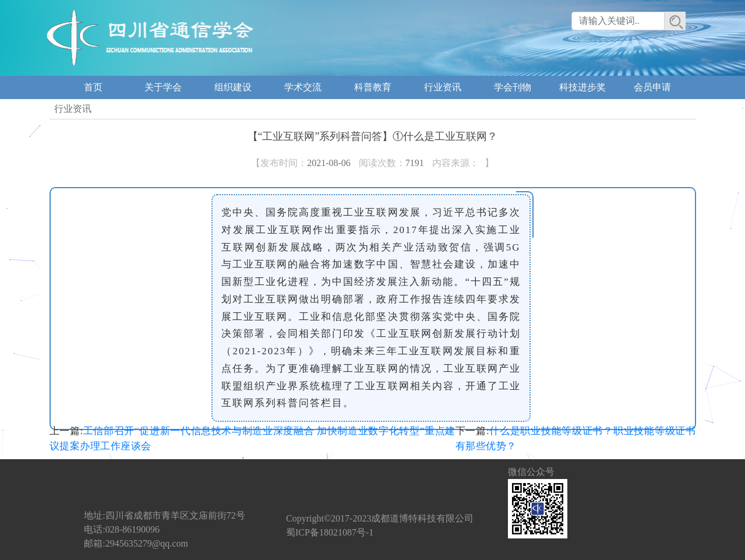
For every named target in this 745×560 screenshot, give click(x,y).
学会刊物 (513, 87)
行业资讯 (443, 87)
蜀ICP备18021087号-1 (330, 532)
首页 (93, 87)
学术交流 (303, 87)
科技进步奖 (582, 87)
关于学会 (163, 87)
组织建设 (233, 87)
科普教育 (373, 87)
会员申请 (652, 87)
